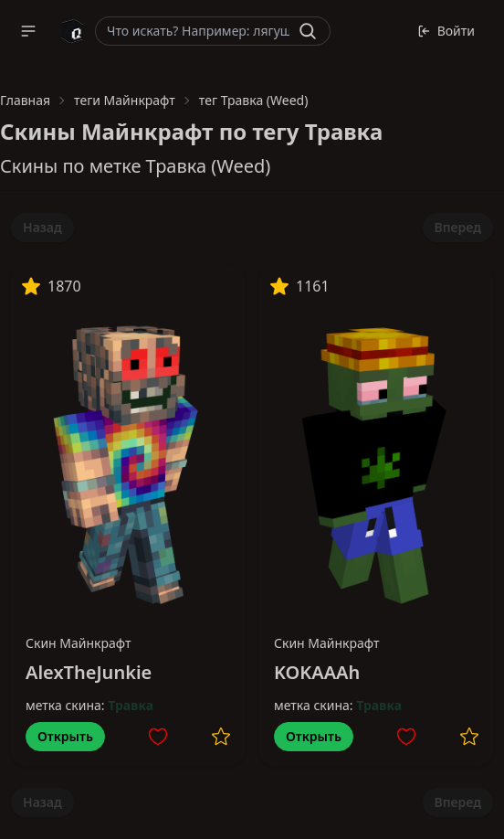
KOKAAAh (317, 672)
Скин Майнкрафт (79, 643)
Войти (446, 31)
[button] (28, 31)
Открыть (65, 736)
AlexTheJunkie (89, 672)
